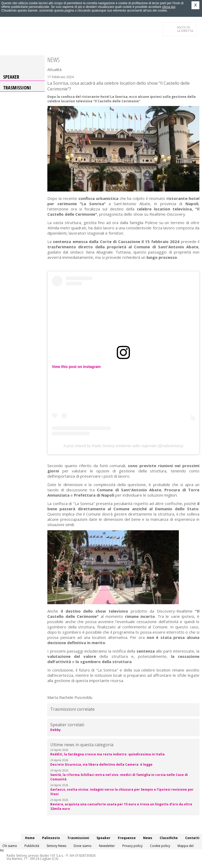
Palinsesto (51, 838)
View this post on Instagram (76, 367)
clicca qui (168, 7)
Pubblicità (32, 846)
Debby (55, 730)
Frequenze (127, 838)
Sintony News (56, 846)
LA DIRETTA (185, 29)
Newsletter (107, 846)
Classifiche (169, 838)
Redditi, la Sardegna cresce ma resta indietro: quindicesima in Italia (107, 754)
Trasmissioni (17, 88)
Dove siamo (83, 846)
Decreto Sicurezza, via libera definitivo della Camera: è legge (101, 764)
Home (30, 838)
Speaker (11, 77)
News (148, 838)
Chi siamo (10, 846)
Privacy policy (132, 846)
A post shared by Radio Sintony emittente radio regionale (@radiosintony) (123, 446)
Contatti (192, 838)
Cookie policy (160, 846)
